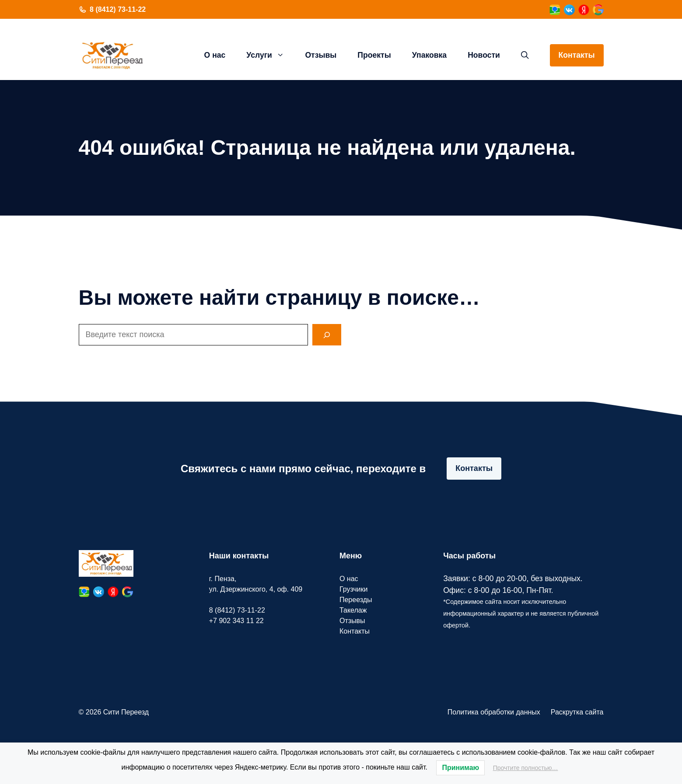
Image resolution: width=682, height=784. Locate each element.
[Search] (327, 335)
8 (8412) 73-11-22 (118, 9)
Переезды (356, 600)
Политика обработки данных (494, 712)
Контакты (577, 55)
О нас (215, 55)
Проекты (374, 55)
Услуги (270, 55)
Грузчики (354, 589)
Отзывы (321, 55)
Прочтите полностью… (526, 768)
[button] (525, 55)
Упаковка (429, 55)
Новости (484, 55)
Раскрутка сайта (577, 712)
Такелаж (353, 610)
